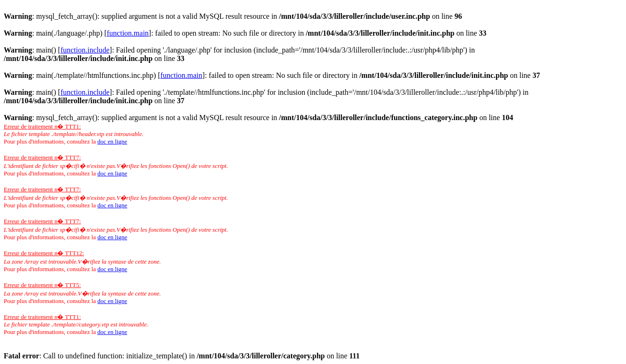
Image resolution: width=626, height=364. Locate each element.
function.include (85, 50)
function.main (128, 33)
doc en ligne (112, 141)
